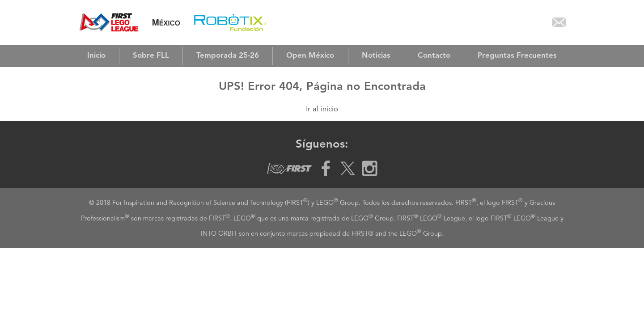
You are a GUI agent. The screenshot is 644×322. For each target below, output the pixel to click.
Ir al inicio (322, 109)
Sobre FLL (151, 56)
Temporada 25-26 (228, 56)
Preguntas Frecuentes (517, 56)
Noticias (376, 56)
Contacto (434, 56)
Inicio (96, 56)
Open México (310, 56)
